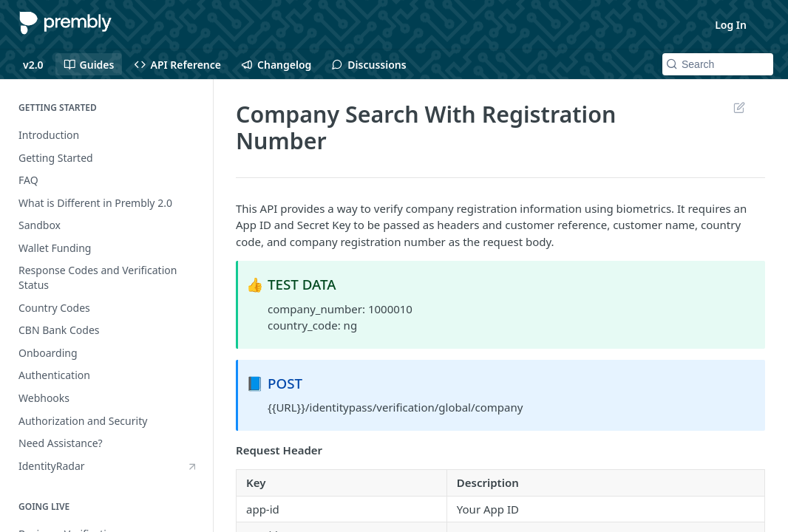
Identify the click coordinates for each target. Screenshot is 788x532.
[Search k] (718, 64)
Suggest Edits (739, 107)
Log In (731, 25)
